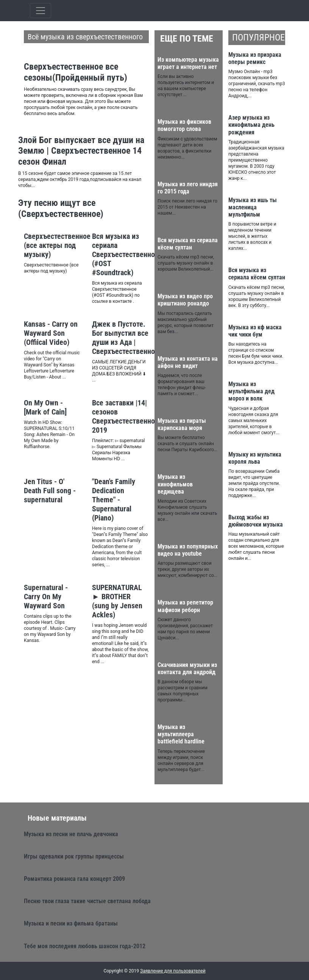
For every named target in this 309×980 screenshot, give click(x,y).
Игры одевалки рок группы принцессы (74, 856)
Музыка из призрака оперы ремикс (255, 58)
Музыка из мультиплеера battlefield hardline (181, 734)
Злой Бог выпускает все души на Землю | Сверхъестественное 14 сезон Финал (81, 151)
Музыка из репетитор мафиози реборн (185, 606)
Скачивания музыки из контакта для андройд (187, 668)
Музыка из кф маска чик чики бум (255, 331)
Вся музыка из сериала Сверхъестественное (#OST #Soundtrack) (125, 254)
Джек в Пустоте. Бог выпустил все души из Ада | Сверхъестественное (125, 338)
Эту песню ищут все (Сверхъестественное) (61, 208)
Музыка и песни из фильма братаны (71, 923)
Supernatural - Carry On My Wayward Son (46, 597)
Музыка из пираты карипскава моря (182, 424)
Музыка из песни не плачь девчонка (71, 834)
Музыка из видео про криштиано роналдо (185, 300)
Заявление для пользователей (173, 971)
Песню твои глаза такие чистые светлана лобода (87, 901)
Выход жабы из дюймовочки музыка (256, 521)
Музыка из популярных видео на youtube (188, 550)
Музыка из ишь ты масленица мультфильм (253, 207)
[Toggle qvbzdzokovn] (41, 11)
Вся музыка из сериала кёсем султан (188, 244)
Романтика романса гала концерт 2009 (74, 879)
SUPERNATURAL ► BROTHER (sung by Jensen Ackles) (117, 601)
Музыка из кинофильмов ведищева (175, 484)
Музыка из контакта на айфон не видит (188, 362)
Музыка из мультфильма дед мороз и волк (251, 391)
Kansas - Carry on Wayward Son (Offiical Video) (51, 333)
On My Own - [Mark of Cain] (45, 407)
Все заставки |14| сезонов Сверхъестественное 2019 (125, 416)
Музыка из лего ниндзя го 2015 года (188, 188)
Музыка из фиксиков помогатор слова (184, 125)
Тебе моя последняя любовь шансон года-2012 (85, 946)
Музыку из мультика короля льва (255, 458)
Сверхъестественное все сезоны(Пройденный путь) (76, 72)
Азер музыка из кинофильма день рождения (251, 125)
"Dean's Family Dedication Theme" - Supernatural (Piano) (114, 500)
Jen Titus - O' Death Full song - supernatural (50, 491)
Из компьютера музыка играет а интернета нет (188, 63)
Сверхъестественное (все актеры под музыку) (57, 245)
